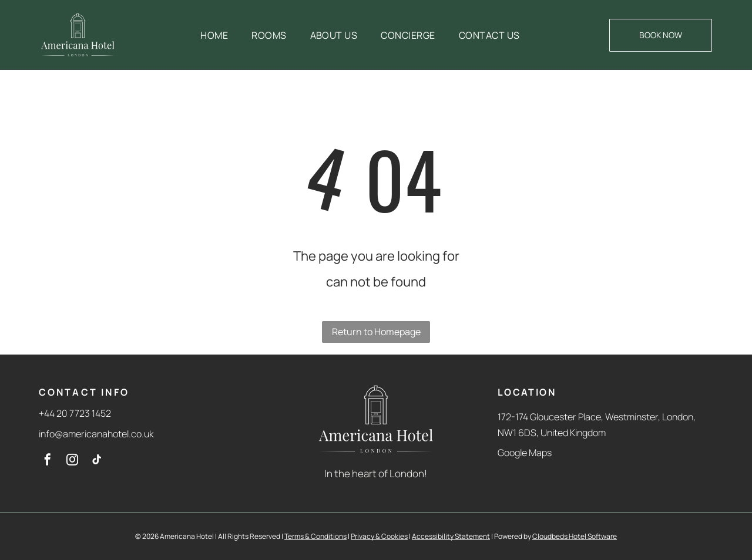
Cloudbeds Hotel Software (575, 536)
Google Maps (525, 453)
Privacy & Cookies (379, 536)
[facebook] (48, 461)
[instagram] (72, 461)
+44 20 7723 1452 (75, 413)
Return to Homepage (376, 332)
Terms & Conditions (315, 536)
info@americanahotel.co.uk (96, 434)
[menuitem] (214, 35)
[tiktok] (97, 461)
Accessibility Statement (451, 536)
